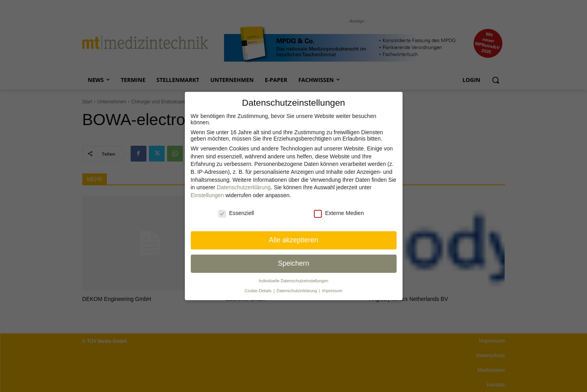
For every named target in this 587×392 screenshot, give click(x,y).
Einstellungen (207, 195)
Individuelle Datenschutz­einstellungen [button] (294, 281)
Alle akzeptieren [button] (293, 240)
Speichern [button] (293, 263)
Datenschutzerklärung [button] (297, 291)
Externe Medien (339, 213)
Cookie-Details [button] (259, 291)
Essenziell (236, 213)
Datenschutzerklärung (244, 187)
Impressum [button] (332, 291)
